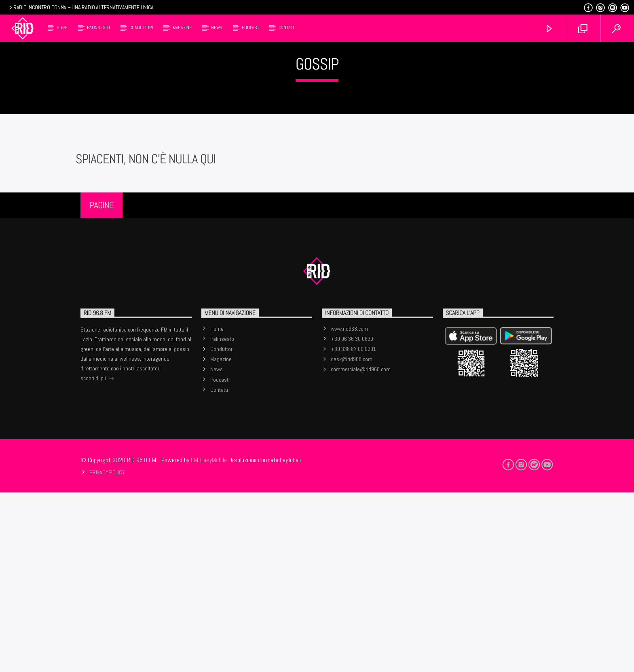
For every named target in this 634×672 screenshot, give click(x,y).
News (217, 27)
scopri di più (97, 558)
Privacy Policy (107, 652)
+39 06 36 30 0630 (352, 518)
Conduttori (141, 27)
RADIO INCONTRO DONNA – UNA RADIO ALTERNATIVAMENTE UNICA (81, 7)
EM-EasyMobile (209, 639)
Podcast (250, 27)
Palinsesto (98, 27)
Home (62, 27)
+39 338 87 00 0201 (353, 528)
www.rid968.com (349, 508)
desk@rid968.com (352, 539)
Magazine (182, 27)
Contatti (287, 27)
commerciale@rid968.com (361, 549)
